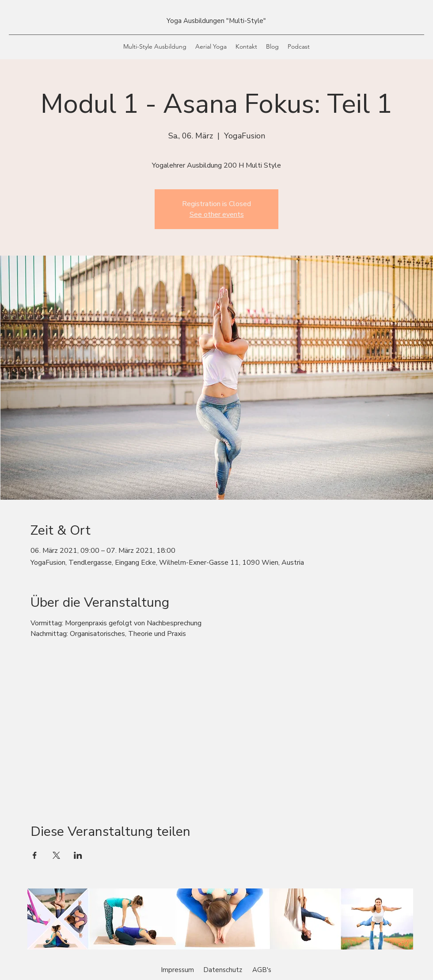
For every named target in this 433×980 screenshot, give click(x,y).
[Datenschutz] (223, 970)
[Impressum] (177, 970)
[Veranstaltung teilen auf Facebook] (35, 855)
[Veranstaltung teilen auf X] (56, 855)
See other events (217, 214)
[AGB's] (262, 970)
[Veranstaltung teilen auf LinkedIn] (78, 855)
